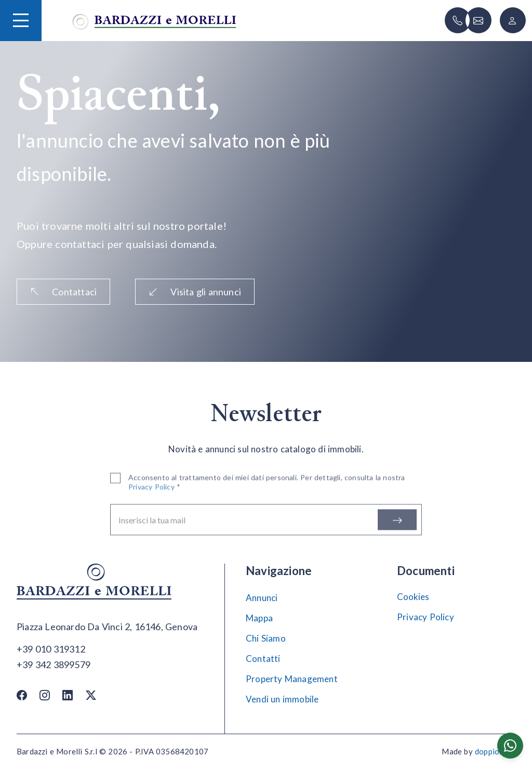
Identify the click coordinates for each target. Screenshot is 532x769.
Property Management (292, 679)
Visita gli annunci (195, 292)
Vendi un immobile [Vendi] (282, 699)
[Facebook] (22, 695)
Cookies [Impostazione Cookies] (413, 597)
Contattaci (63, 292)
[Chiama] (458, 20)
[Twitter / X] (91, 695)
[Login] (513, 20)
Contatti (263, 659)
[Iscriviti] (397, 522)
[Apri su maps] (107, 627)
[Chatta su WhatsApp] (510, 746)
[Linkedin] (68, 695)
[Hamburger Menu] (21, 20)
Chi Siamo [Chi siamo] (266, 638)
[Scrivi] (478, 20)
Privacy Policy (425, 617)
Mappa (259, 618)
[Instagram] (45, 695)
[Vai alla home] (154, 21)
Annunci (262, 598)
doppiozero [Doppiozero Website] (495, 751)
